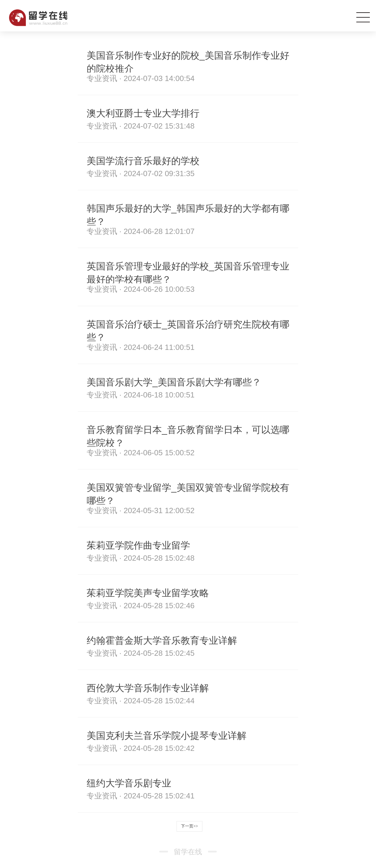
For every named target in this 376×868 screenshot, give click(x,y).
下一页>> (189, 826)
